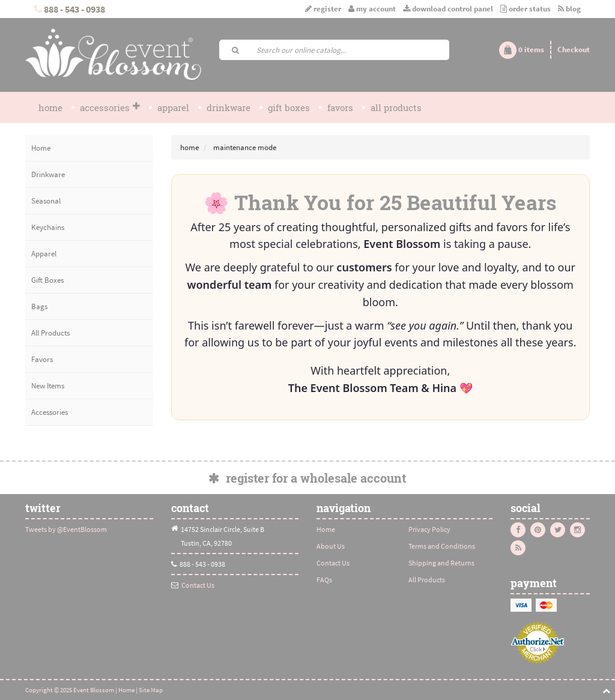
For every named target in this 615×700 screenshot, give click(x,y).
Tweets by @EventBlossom (66, 529)
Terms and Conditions (442, 546)
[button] (522, 50)
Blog (569, 9)
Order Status (526, 9)
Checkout (574, 50)
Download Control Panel (448, 9)
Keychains (48, 227)
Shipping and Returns (441, 563)
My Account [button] (372, 9)
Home (50, 107)
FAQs (324, 580)
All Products (396, 107)
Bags (39, 306)
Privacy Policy (429, 529)
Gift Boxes (289, 107)
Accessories (110, 107)
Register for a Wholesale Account (307, 478)
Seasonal (46, 201)
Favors (340, 107)
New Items (48, 386)
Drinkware (229, 107)
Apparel (173, 107)
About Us (331, 546)
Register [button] (324, 9)
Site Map (151, 690)
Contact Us (198, 585)
